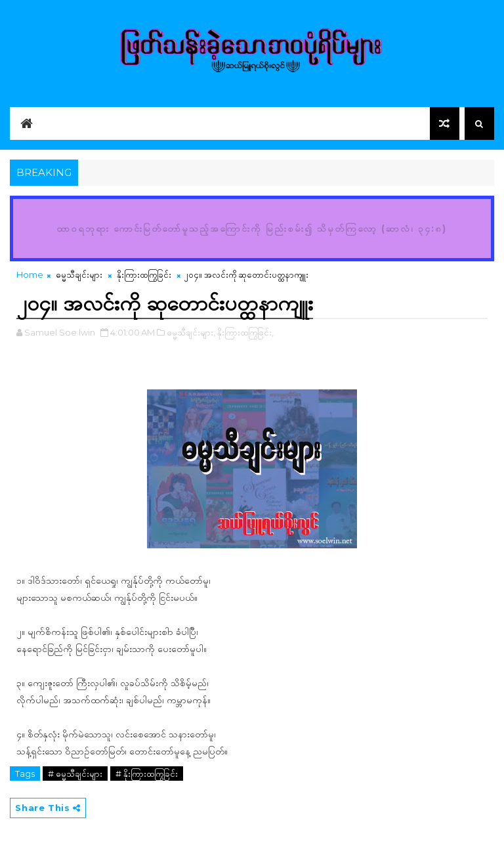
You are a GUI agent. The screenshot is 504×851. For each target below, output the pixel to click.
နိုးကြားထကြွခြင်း (144, 274)
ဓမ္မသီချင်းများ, (191, 332)
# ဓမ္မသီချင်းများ (75, 774)
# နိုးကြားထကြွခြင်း (147, 774)
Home (30, 274)
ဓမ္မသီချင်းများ (79, 274)
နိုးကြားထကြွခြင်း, (245, 332)
